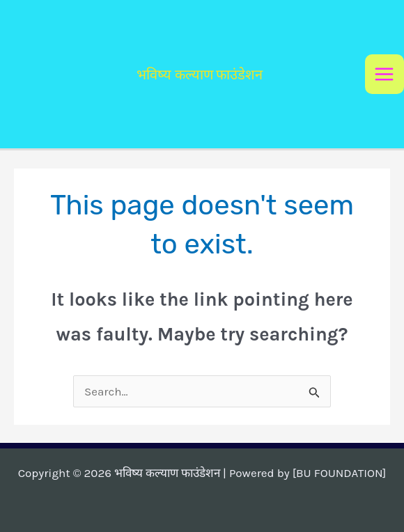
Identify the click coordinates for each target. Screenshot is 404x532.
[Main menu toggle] (385, 74)
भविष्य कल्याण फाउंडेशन (200, 75)
